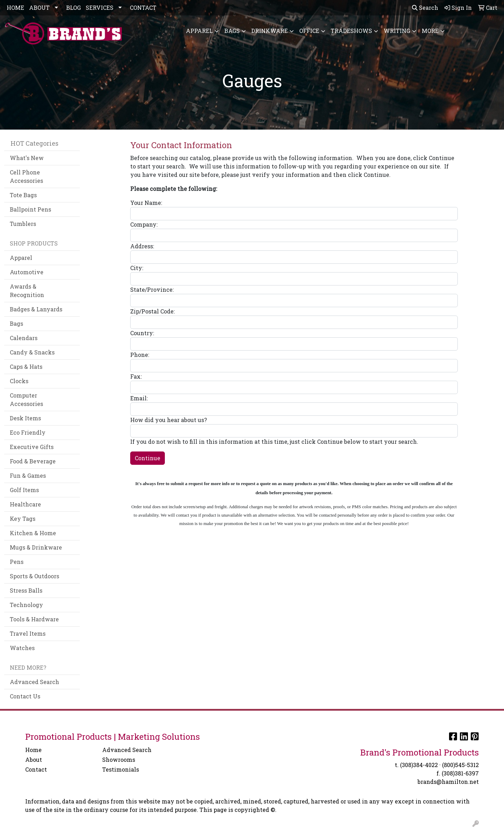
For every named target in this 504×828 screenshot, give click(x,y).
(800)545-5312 (460, 765)
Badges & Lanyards (36, 309)
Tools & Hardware (34, 619)
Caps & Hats (26, 367)
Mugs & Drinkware (36, 547)
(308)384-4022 (419, 765)
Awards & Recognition (27, 291)
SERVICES (100, 8)
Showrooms (119, 760)
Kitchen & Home (33, 533)
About (34, 760)
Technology (26, 605)
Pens (17, 562)
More (430, 31)
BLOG (73, 8)
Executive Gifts (32, 447)
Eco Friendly (28, 432)
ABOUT (39, 8)
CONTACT (143, 8)
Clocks (19, 381)
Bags (232, 31)
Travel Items (28, 633)
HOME (15, 8)
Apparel (199, 31)
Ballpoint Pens (30, 209)
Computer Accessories (26, 399)
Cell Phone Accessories (26, 176)
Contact (36, 769)
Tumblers (23, 224)
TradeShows (351, 31)
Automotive (27, 272)
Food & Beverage (33, 461)
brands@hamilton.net (448, 782)
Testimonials (121, 769)
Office (309, 31)
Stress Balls (26, 590)
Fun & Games (28, 475)
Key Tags (23, 519)
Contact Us (25, 696)
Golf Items (24, 490)
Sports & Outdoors (34, 576)
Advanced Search (34, 682)
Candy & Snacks (32, 352)
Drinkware (269, 31)
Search (425, 8)
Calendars (24, 338)
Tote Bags (23, 195)
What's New (27, 158)
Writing (397, 31)
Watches (22, 648)
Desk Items (25, 418)
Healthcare (25, 504)
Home (33, 750)
